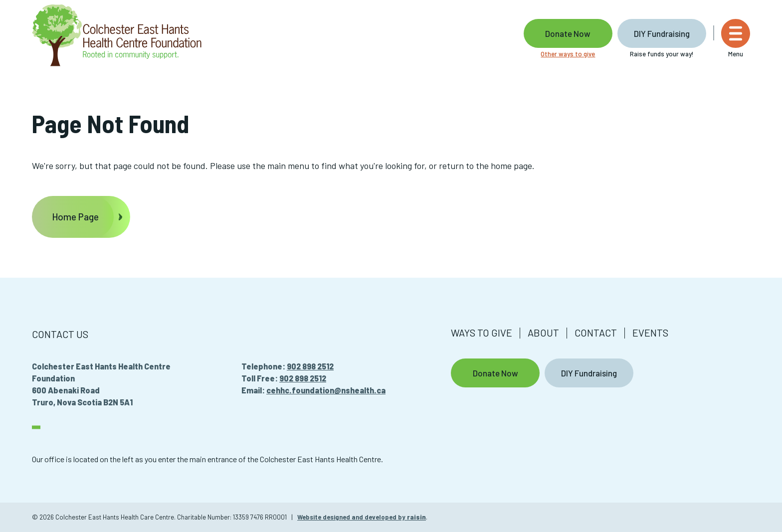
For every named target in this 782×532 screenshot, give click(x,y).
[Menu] (736, 38)
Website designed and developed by (362, 517)
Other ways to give (568, 54)
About (543, 333)
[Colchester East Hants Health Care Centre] (117, 36)
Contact (596, 333)
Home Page (75, 217)
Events (650, 333)
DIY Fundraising (662, 33)
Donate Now (568, 33)
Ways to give (482, 333)
